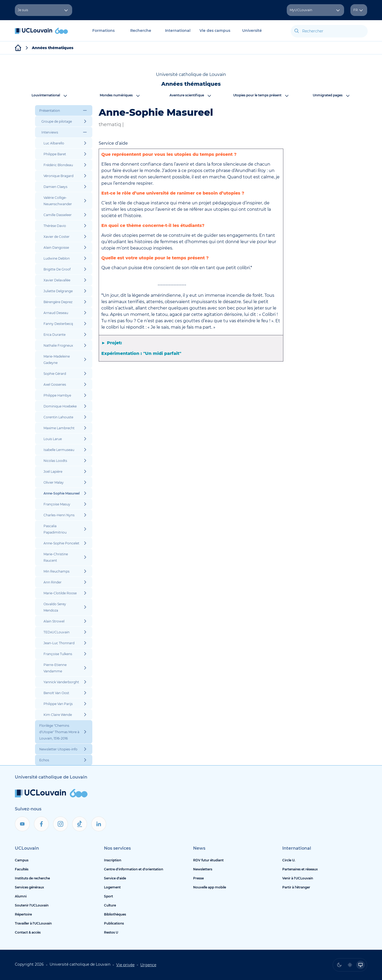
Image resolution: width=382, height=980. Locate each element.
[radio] (339, 965)
